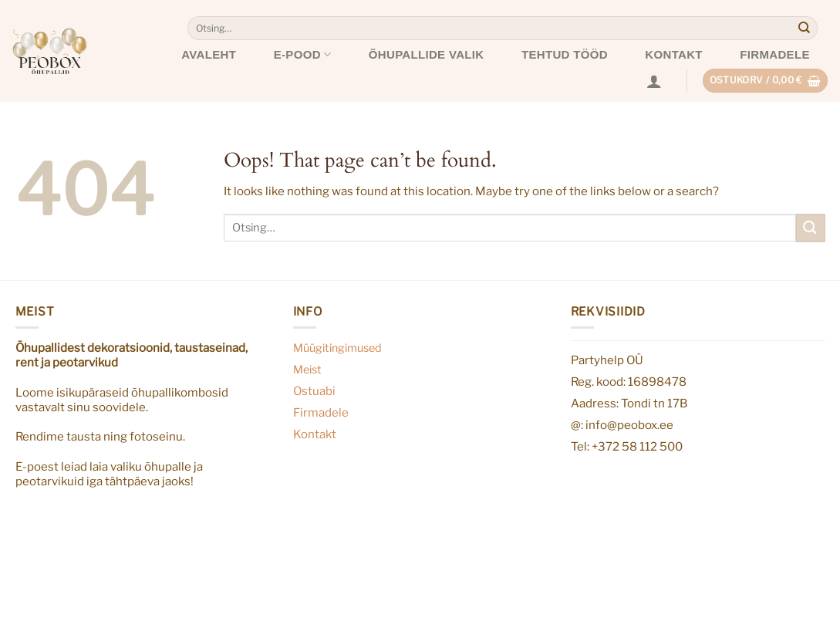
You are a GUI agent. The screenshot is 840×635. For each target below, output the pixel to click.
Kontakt (673, 54)
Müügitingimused (337, 348)
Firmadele (774, 54)
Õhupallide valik (427, 54)
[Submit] (805, 29)
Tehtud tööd (565, 54)
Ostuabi (314, 391)
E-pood (303, 54)
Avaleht (209, 54)
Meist (307, 370)
